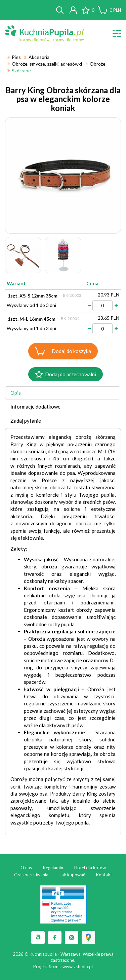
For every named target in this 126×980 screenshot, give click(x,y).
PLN (115, 10)
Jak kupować (72, 875)
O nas (26, 868)
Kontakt (104, 875)
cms (57, 967)
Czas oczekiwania (31, 875)
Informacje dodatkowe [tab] (35, 407)
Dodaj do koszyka (71, 351)
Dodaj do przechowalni (71, 374)
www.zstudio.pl (78, 967)
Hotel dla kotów (90, 868)
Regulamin (53, 868)
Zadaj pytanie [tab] (26, 421)
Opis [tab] (16, 393)
